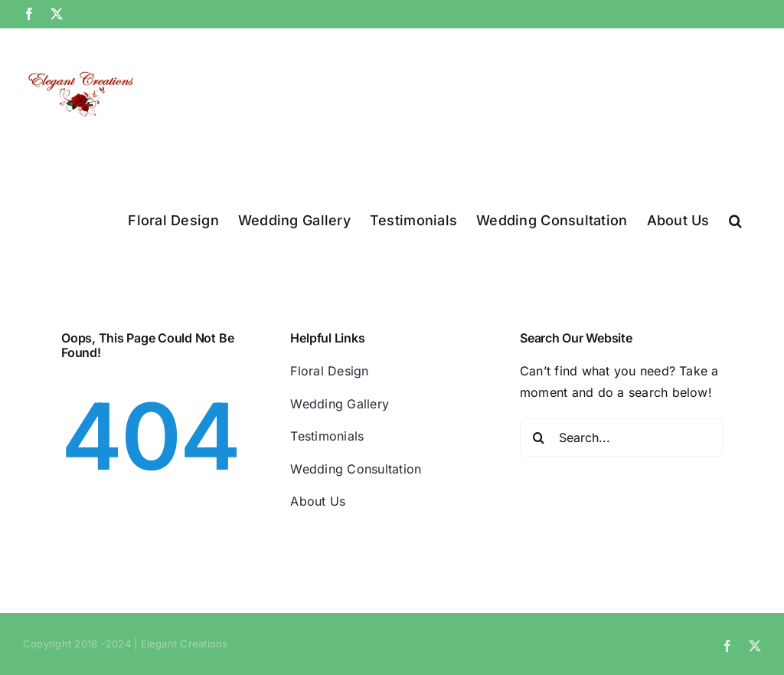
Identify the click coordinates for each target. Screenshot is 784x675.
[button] (735, 219)
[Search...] (621, 437)
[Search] (539, 437)
